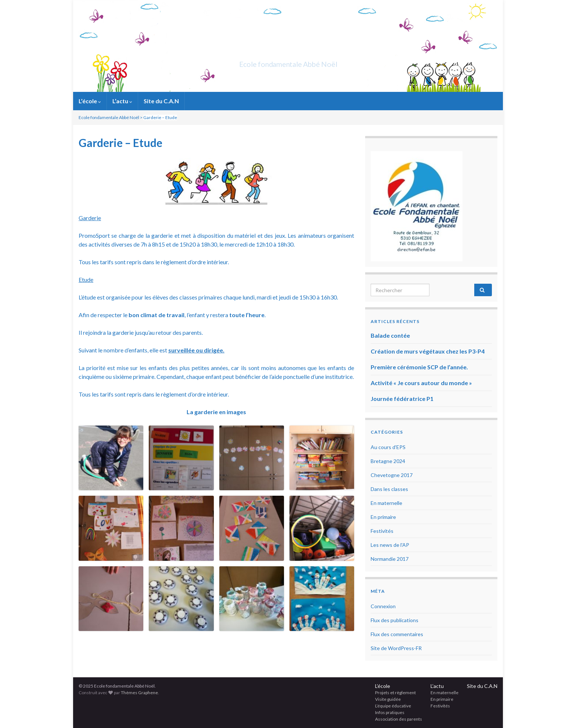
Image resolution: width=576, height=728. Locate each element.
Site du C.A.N (161, 101)
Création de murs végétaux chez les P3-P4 (428, 351)
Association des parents (399, 719)
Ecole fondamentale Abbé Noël (288, 62)
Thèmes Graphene (139, 693)
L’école (90, 101)
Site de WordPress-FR (396, 648)
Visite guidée (388, 699)
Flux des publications (395, 620)
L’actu (122, 101)
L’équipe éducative (393, 706)
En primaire (383, 517)
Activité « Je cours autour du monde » (421, 383)
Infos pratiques (390, 712)
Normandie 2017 (390, 559)
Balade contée (390, 335)
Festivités (382, 531)
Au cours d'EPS (388, 447)
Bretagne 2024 (388, 461)
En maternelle (386, 503)
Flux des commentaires (397, 634)
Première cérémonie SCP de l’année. (419, 367)
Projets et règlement (395, 693)
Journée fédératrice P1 (402, 399)
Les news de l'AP (390, 545)
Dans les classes (389, 489)
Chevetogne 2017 (392, 475)
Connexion (383, 606)
